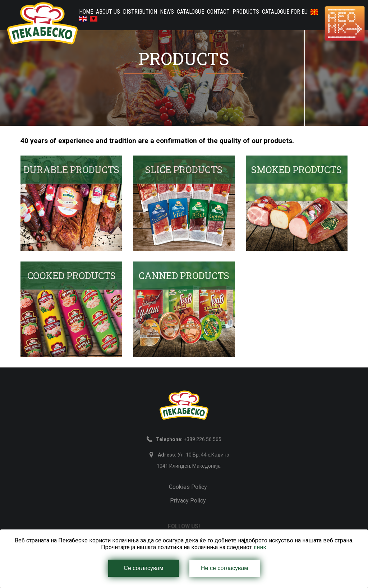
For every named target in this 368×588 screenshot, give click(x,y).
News (167, 12)
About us (108, 12)
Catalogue (190, 12)
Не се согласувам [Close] (224, 568)
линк (260, 547)
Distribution (140, 12)
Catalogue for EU (285, 12)
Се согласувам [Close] (143, 568)
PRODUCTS (246, 12)
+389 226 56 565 (189, 439)
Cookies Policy (188, 487)
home (86, 12)
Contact (218, 12)
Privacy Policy (188, 501)
